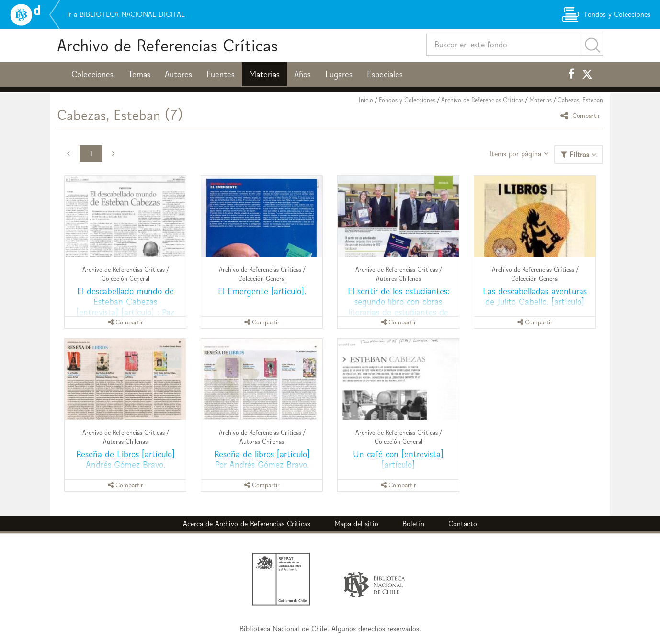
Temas (139, 74)
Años (302, 74)
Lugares (339, 74)
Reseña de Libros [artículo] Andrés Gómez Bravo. (125, 459)
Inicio (366, 100)
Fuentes (221, 74)
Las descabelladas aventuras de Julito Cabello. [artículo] (535, 296)
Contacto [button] (463, 523)
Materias (264, 74)
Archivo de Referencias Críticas (167, 45)
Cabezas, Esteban (580, 100)
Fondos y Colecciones (407, 100)
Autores (178, 74)
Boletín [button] (413, 523)
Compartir (582, 115)
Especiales (385, 74)
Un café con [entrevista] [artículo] (398, 459)
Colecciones (92, 74)
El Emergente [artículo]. (262, 291)
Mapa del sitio (356, 523)
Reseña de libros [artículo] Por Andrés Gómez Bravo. (262, 459)
